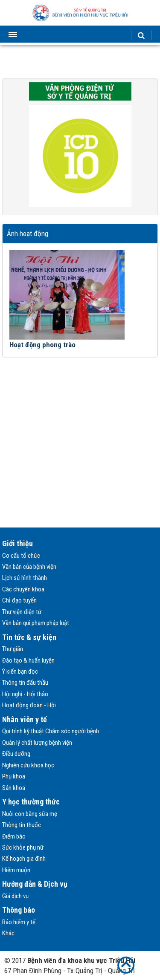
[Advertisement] (80, 445)
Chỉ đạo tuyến (19, 600)
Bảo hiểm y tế (19, 922)
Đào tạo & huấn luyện (28, 660)
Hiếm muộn (16, 870)
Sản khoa (14, 788)
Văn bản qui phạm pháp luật (36, 623)
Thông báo (19, 910)
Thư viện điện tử (22, 612)
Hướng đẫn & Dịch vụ (35, 884)
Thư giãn (13, 649)
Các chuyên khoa (23, 589)
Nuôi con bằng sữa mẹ (30, 814)
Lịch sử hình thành (25, 578)
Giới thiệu (17, 543)
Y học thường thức (31, 802)
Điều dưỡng (16, 754)
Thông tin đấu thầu (25, 683)
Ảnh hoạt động (28, 233)
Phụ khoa (14, 776)
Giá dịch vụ (15, 896)
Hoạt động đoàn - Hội (29, 705)
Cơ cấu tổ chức (21, 556)
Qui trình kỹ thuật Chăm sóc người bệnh (51, 731)
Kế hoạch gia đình (24, 859)
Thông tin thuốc (22, 825)
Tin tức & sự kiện (29, 637)
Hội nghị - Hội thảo (25, 694)
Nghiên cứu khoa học (28, 765)
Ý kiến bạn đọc (20, 672)
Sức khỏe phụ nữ (23, 847)
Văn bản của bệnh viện (29, 567)
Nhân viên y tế (25, 719)
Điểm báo (14, 836)
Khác (8, 933)
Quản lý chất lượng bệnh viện (37, 743)
